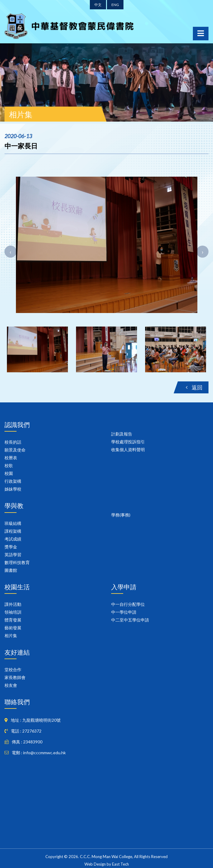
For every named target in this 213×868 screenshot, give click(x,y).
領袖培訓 (13, 612)
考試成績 (13, 539)
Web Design (95, 864)
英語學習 (13, 555)
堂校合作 (13, 670)
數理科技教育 (17, 562)
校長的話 (13, 442)
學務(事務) (121, 515)
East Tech (120, 864)
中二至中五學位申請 (130, 620)
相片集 (11, 635)
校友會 (11, 685)
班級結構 (13, 523)
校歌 (9, 465)
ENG (115, 5)
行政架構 (13, 481)
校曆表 (11, 458)
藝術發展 (13, 628)
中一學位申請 (124, 612)
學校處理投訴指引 (128, 442)
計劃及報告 (122, 434)
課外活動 (13, 604)
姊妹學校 (13, 489)
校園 (9, 473)
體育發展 (13, 620)
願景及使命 (15, 450)
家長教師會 (15, 677)
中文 (98, 5)
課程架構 (13, 531)
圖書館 (11, 570)
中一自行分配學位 (128, 604)
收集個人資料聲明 (128, 449)
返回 (194, 387)
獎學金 (11, 547)
